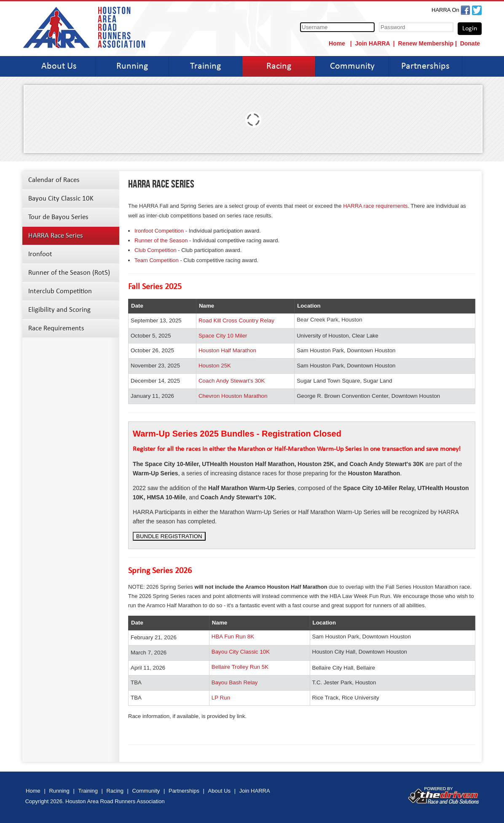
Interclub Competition (60, 291)
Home (338, 43)
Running (132, 66)
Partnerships (425, 66)
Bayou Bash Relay (235, 682)
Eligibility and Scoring (59, 310)
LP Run (221, 698)
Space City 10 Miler (223, 336)
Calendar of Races (54, 180)
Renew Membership (426, 43)
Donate (470, 43)
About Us (59, 66)
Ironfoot (40, 254)
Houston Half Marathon (227, 350)
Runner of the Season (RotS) (69, 273)
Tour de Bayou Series (58, 217)
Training (205, 66)
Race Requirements (56, 328)
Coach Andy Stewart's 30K (232, 381)
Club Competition (155, 250)
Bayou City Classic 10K (61, 199)
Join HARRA (372, 43)
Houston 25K (215, 366)
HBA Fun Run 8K (233, 637)
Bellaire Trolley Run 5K (240, 667)
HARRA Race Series (56, 236)
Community (352, 66)
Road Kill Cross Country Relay (236, 320)
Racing (279, 66)
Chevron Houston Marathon (233, 396)
